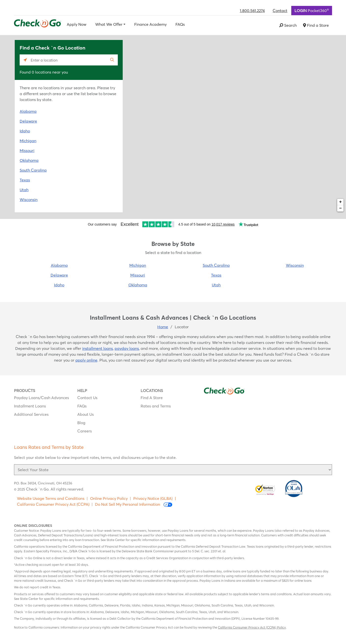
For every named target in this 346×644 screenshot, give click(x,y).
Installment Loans (30, 406)
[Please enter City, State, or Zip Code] (69, 60)
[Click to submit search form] (112, 60)
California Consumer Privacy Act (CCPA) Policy (252, 627)
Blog (81, 423)
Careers (85, 431)
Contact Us (87, 398)
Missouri (27, 151)
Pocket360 (312, 10)
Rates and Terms (156, 406)
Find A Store (152, 398)
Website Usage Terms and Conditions (51, 498)
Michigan (28, 141)
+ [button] (340, 202)
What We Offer (109, 24)
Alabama (28, 111)
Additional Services (31, 414)
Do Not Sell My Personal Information (134, 504)
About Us (86, 414)
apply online (86, 360)
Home (163, 327)
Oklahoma (29, 160)
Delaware (28, 121)
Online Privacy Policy (109, 498)
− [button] (340, 208)
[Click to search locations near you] (25, 60)
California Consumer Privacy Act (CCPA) (53, 504)
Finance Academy (150, 24)
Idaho (25, 131)
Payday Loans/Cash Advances (41, 398)
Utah (24, 190)
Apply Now (77, 24)
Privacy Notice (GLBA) (153, 498)
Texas (25, 180)
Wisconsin (29, 200)
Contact (280, 11)
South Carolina (33, 170)
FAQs (180, 24)
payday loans (127, 348)
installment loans (98, 348)
